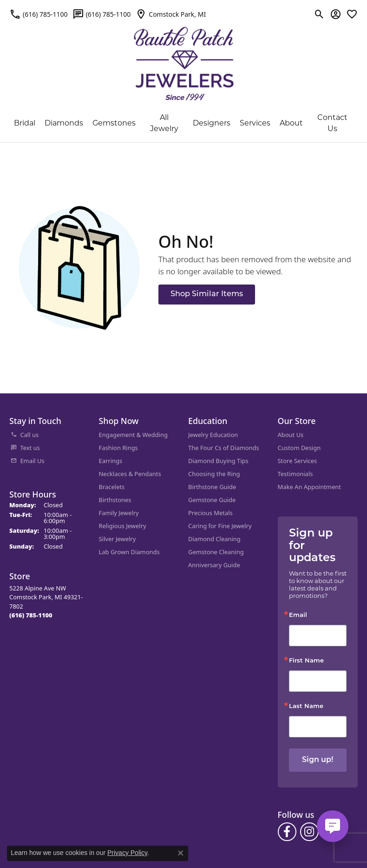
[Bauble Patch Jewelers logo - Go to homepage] (184, 58)
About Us (291, 435)
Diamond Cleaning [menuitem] (214, 539)
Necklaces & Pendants (130, 474)
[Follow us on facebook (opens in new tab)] (287, 832)
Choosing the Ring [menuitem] (214, 474)
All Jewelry (164, 124)
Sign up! (318, 760)
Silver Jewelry (118, 539)
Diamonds (64, 124)
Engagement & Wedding (133, 435)
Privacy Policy (127, 853)
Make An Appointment (309, 487)
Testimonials (295, 474)
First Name (306, 661)
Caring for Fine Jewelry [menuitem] (220, 526)
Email (298, 615)
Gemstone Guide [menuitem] (212, 500)
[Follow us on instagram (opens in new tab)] (309, 832)
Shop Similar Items (207, 294)
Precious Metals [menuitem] (210, 513)
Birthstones (115, 500)
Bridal (25, 124)
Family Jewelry (119, 513)
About (291, 124)
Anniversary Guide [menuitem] (214, 565)
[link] (39, 14)
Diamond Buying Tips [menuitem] (218, 461)
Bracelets (112, 487)
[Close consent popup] (181, 853)
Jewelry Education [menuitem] (213, 435)
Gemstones (114, 124)
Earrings (111, 461)
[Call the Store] (31, 615)
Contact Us (332, 124)
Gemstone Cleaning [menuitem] (216, 552)
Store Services (298, 461)
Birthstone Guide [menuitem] (212, 487)
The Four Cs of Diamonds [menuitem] (224, 448)
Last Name (306, 706)
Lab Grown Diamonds (129, 552)
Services (255, 124)
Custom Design (299, 448)
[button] (319, 14)
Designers (212, 124)
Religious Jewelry (123, 526)
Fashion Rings (118, 448)
